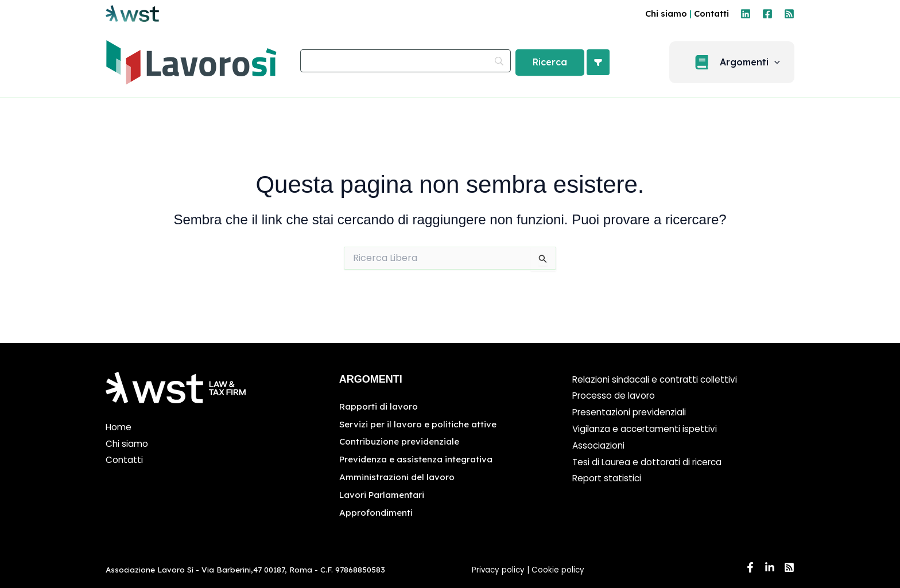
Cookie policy (559, 568)
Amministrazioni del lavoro (398, 476)
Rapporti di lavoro (380, 406)
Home (119, 427)
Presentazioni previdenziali (632, 412)
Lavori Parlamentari (384, 493)
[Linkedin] (746, 14)
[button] (739, 62)
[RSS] (789, 14)
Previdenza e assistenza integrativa (419, 458)
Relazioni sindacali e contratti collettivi (658, 379)
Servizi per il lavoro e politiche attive (420, 423)
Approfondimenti (377, 511)
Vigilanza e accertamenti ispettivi (647, 429)
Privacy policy (498, 568)
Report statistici (608, 478)
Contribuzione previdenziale (401, 441)
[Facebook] (767, 14)
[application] (781, 63)
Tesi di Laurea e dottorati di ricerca (650, 462)
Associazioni (599, 445)
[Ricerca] (550, 63)
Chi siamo (666, 13)
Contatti (711, 13)
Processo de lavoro (616, 396)
